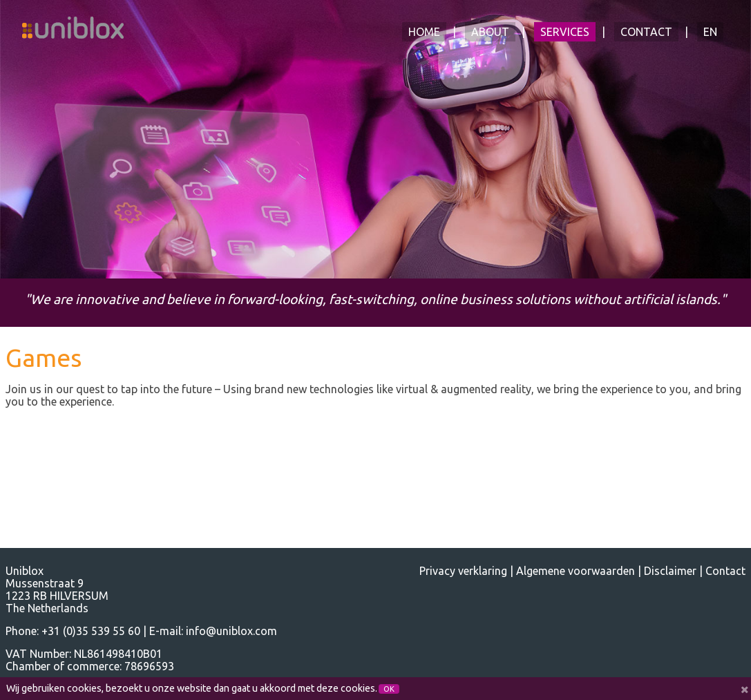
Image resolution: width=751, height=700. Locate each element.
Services (565, 32)
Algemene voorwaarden (576, 571)
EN (710, 32)
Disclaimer (670, 571)
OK (389, 689)
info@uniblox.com (231, 631)
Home (424, 32)
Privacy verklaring (463, 571)
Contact (646, 32)
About (490, 32)
